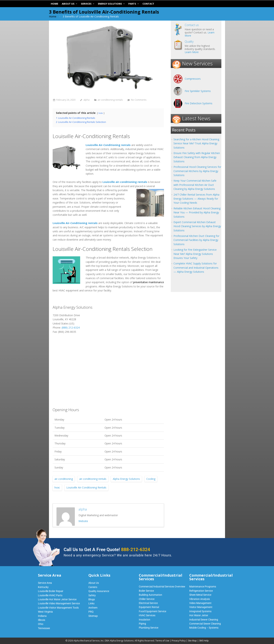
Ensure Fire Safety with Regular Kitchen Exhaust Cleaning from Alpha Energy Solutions (197, 157)
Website (83, 521)
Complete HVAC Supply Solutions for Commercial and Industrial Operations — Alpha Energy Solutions (196, 268)
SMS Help (204, 641)
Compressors (193, 79)
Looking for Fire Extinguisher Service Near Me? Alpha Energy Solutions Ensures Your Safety (195, 254)
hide (101, 113)
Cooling (151, 479)
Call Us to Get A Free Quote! (107, 550)
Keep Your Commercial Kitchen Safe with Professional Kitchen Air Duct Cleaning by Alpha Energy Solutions (195, 185)
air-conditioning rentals (110, 100)
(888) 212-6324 (71, 328)
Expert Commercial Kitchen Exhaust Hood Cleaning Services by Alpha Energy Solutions (197, 226)
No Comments (139, 100)
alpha (86, 100)
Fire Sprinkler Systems (198, 91)
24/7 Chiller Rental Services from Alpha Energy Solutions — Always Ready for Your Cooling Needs (196, 199)
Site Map (192, 641)
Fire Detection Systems (199, 103)
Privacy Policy (179, 641)
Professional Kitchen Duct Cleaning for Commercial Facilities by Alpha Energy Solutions (196, 240)
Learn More (192, 52)
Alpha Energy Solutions (126, 479)
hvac (57, 487)
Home (53, 16)
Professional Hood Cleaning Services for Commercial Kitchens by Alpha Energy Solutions (197, 171)
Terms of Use (162, 641)
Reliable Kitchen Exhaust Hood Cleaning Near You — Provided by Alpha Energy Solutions (197, 212)
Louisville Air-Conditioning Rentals (86, 487)
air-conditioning (64, 479)
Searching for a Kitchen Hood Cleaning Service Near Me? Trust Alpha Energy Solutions (196, 143)
